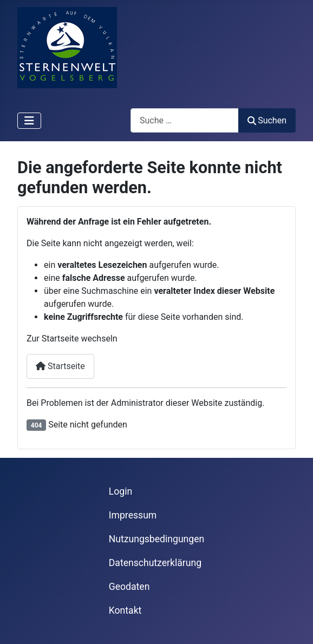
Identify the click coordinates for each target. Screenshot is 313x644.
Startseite (60, 366)
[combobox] (185, 120)
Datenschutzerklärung (155, 563)
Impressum (133, 515)
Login (120, 491)
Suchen (267, 120)
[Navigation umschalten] (29, 121)
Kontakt (125, 610)
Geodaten (129, 587)
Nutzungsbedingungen (156, 539)
